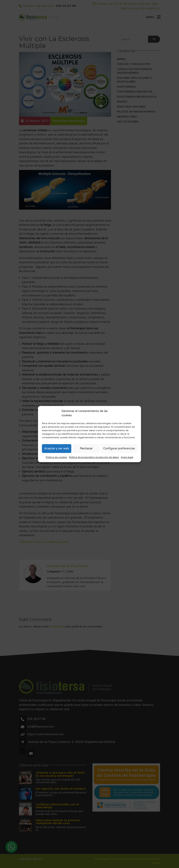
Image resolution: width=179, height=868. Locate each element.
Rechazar (86, 448)
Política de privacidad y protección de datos (94, 457)
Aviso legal (127, 457)
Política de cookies (56, 457)
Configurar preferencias (119, 448)
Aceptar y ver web (57, 448)
